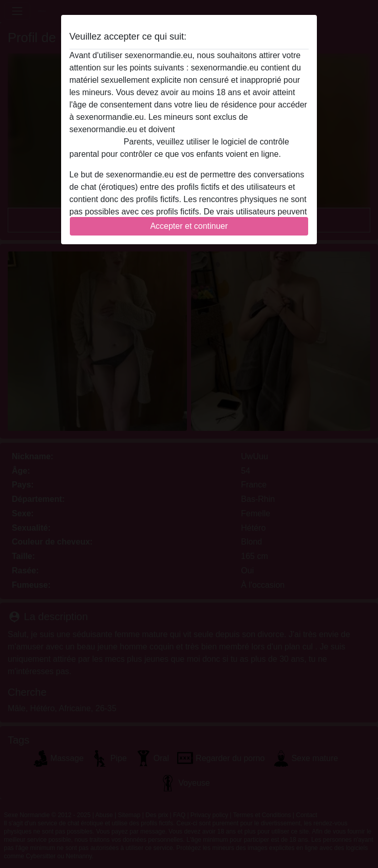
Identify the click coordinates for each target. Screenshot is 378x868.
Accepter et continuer (189, 226)
